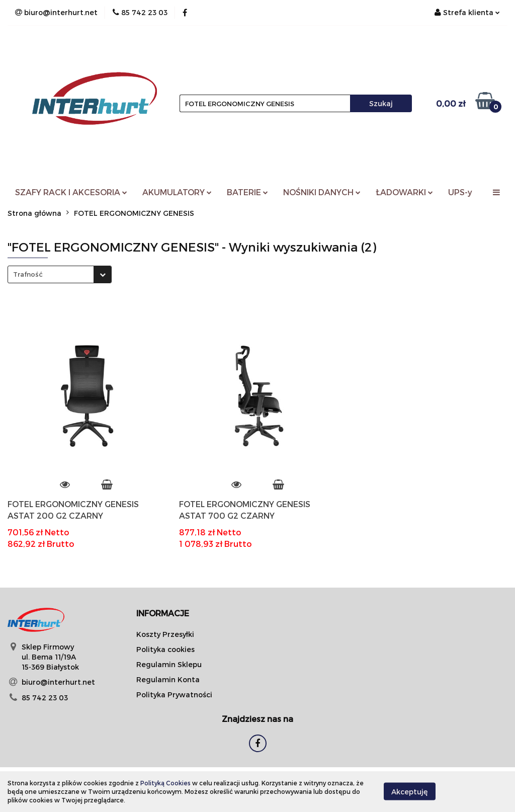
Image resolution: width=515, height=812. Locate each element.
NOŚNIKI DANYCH (322, 192)
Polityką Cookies (165, 783)
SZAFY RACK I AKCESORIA (71, 192)
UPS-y (460, 192)
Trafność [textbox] (28, 274)
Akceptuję (410, 792)
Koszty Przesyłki (165, 634)
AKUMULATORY (177, 192)
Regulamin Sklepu (169, 664)
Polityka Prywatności (174, 695)
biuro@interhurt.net (58, 682)
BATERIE (247, 192)
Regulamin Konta (168, 679)
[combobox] (60, 274)
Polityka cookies (165, 649)
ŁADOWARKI (404, 192)
